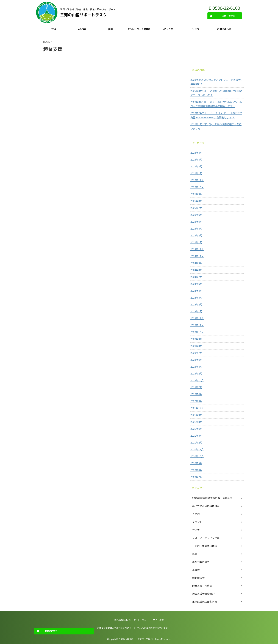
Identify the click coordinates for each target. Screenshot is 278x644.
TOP (54, 29)
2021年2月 (196, 443)
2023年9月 (196, 339)
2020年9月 (196, 463)
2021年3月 (196, 436)
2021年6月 (196, 429)
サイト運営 (158, 620)
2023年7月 (196, 353)
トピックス (167, 29)
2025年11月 (197, 180)
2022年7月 (196, 387)
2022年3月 (196, 401)
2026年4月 (196, 153)
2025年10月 (197, 187)
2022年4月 (196, 394)
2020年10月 (197, 456)
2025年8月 (196, 201)
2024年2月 (196, 305)
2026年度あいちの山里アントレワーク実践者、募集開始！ (217, 82)
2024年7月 (196, 277)
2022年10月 (197, 380)
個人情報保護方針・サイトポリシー (131, 620)
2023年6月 (196, 360)
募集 (110, 29)
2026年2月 (196, 167)
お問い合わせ (224, 29)
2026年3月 (196, 160)
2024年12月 (197, 249)
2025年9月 (196, 194)
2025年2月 (196, 236)
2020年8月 (196, 470)
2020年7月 (196, 477)
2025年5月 (196, 222)
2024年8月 (196, 270)
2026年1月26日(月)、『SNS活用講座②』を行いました (216, 127)
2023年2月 (196, 374)
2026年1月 (196, 173)
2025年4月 (196, 229)
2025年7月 (196, 208)
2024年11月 (197, 256)
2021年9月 (196, 415)
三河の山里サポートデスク (84, 15)
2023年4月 (196, 367)
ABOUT (82, 29)
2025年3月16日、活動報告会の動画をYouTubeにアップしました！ (216, 93)
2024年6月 (196, 284)
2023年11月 (197, 325)
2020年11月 (197, 450)
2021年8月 (196, 422)
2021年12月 (197, 408)
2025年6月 (196, 215)
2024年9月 (196, 263)
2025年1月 (196, 242)
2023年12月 (197, 318)
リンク (196, 29)
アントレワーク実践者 (139, 29)
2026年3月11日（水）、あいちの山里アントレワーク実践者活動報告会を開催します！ (216, 104)
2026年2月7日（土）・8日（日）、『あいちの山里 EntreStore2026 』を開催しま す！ (216, 115)
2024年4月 (196, 291)
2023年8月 (196, 346)
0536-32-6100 (225, 8)
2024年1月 (196, 311)
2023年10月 (197, 332)
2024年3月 (196, 298)
